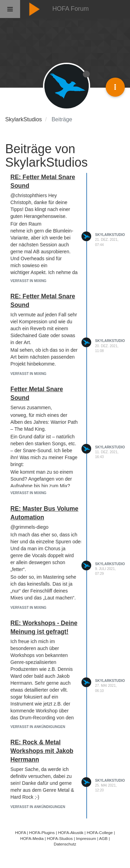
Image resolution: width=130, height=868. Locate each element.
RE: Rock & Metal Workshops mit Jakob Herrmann (42, 751)
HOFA (20, 832)
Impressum (86, 838)
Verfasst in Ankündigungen (38, 727)
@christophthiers (29, 195)
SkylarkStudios (111, 235)
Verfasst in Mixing (28, 281)
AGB (103, 838)
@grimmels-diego (29, 527)
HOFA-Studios (60, 838)
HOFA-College (100, 832)
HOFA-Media (32, 838)
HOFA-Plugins (42, 832)
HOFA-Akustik (71, 832)
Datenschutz (65, 844)
